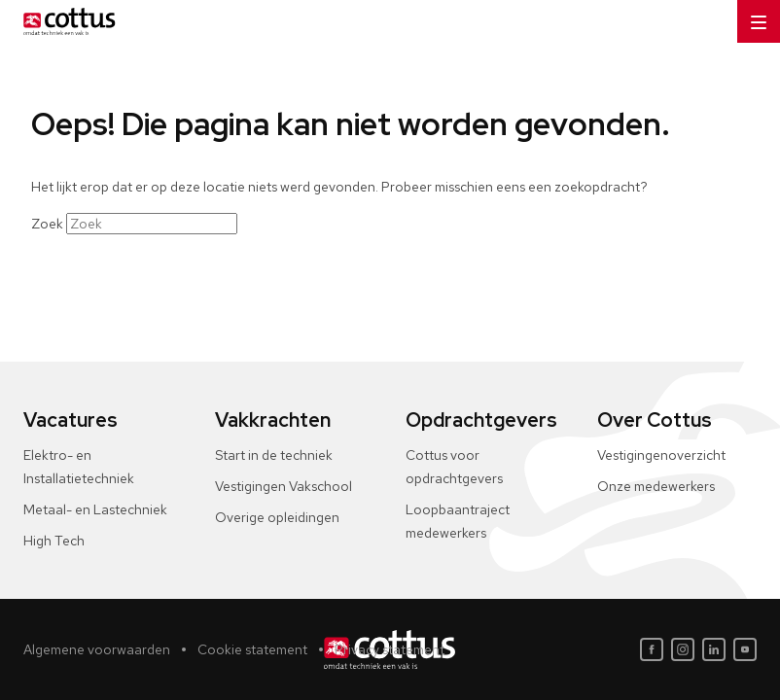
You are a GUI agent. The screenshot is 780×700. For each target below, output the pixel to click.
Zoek (47, 224)
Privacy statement (390, 649)
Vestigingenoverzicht (661, 455)
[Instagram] (683, 649)
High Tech (54, 541)
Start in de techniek (274, 455)
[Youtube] (745, 649)
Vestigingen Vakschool (284, 486)
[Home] (66, 21)
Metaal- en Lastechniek (95, 509)
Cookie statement (252, 649)
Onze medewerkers (656, 486)
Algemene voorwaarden (97, 649)
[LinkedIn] (714, 649)
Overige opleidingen (277, 517)
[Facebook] (652, 649)
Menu (752, 16)
